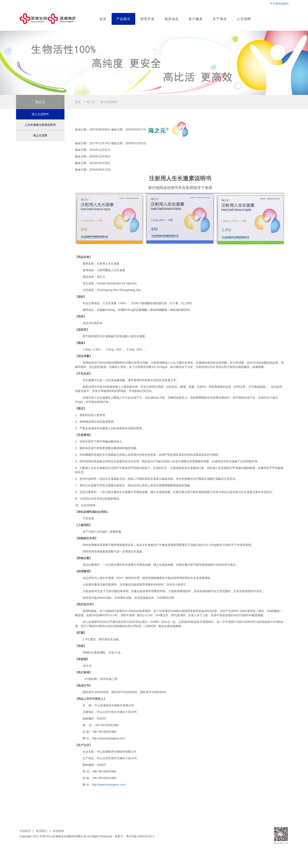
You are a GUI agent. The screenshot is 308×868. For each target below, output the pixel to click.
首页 (103, 19)
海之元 (91, 102)
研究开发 (148, 19)
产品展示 (123, 19)
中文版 (274, 4)
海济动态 (172, 19)
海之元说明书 (40, 114)
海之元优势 (40, 135)
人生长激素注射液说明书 (40, 125)
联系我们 (42, 831)
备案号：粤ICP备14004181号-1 (135, 836)
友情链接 (58, 831)
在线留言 (25, 831)
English (284, 4)
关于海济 (220, 19)
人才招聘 (244, 19)
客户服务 (196, 19)
